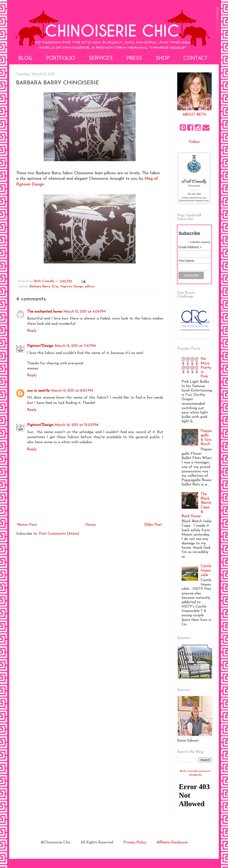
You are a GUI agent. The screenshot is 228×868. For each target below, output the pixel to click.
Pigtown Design (72, 287)
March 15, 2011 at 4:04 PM (85, 312)
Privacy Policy (135, 842)
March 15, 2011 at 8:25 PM (72, 391)
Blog (25, 59)
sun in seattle (38, 391)
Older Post (153, 525)
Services (101, 59)
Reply (32, 331)
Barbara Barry (40, 287)
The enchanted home (45, 312)
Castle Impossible (206, 571)
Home (91, 525)
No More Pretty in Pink (206, 368)
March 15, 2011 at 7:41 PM (75, 346)
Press (134, 59)
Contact (195, 59)
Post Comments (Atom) (59, 534)
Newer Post (27, 525)
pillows (90, 287)
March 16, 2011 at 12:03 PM (77, 425)
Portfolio (60, 59)
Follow (194, 142)
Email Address (190, 247)
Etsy (55, 287)
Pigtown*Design (40, 346)
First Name (186, 261)
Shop (163, 59)
